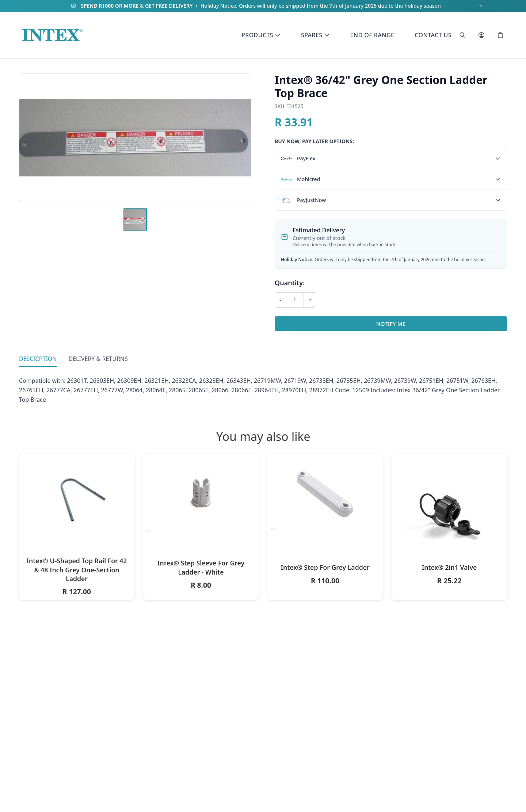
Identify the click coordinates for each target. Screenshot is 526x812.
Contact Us (433, 35)
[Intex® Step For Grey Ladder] (325, 493)
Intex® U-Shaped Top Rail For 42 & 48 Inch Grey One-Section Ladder (77, 570)
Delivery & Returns (98, 359)
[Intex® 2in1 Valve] (449, 512)
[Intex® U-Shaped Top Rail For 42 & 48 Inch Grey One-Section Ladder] (77, 493)
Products (261, 35)
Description (38, 359)
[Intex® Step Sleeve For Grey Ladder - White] (201, 494)
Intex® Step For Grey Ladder (325, 567)
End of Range (372, 35)
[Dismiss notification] (481, 6)
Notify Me (391, 324)
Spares (315, 35)
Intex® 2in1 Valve (449, 567)
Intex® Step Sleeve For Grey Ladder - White (201, 567)
